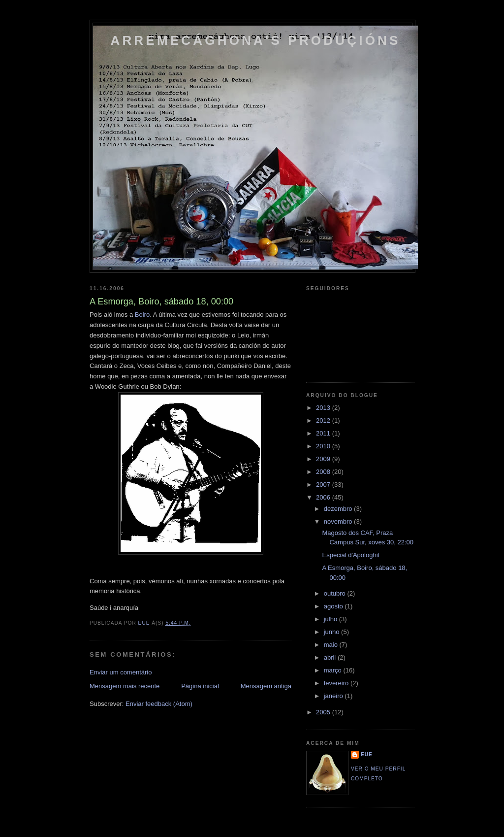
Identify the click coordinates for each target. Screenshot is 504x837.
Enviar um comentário (121, 672)
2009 (324, 459)
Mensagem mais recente (125, 686)
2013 (324, 408)
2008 (324, 472)
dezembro (339, 509)
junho (332, 632)
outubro (336, 593)
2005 (324, 712)
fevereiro (337, 683)
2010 (324, 446)
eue (367, 754)
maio (332, 645)
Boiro (142, 315)
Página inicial (200, 686)
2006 (324, 497)
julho (331, 619)
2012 (324, 420)
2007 (324, 485)
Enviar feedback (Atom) (159, 704)
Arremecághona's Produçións (255, 40)
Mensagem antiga (266, 686)
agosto (334, 606)
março (334, 670)
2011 (324, 433)
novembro (339, 521)
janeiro (334, 696)
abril (331, 657)
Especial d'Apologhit (351, 555)
